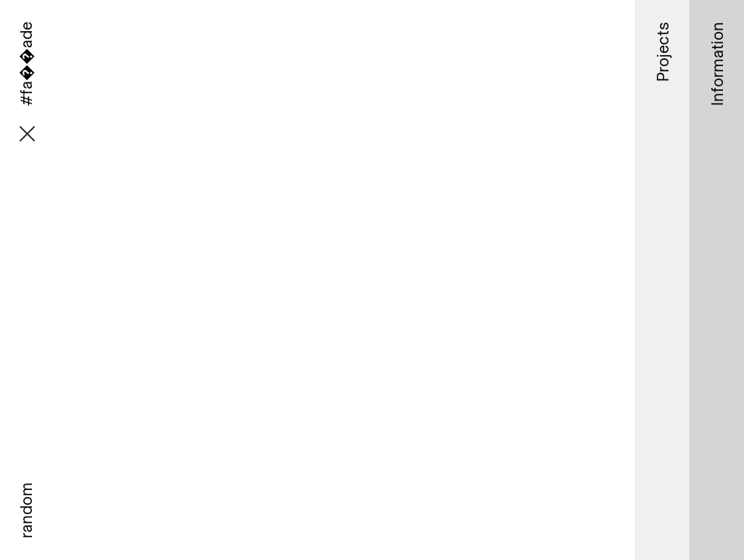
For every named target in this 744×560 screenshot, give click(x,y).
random (26, 510)
